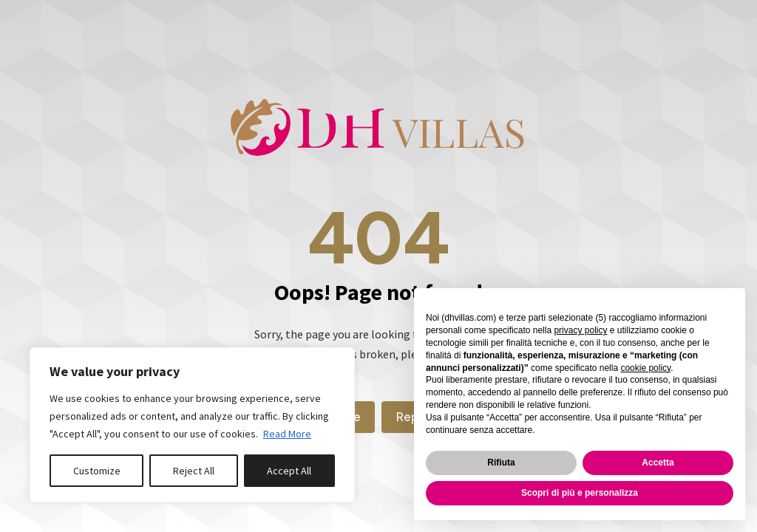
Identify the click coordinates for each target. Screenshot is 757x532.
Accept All (289, 471)
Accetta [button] (658, 463)
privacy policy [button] (580, 330)
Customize (97, 471)
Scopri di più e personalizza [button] (580, 493)
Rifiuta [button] (501, 463)
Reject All (194, 471)
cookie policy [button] (645, 368)
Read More (287, 434)
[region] (192, 425)
